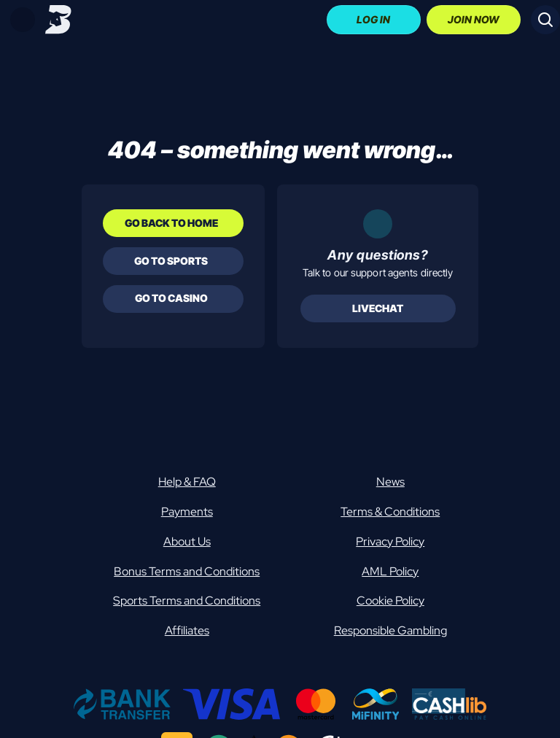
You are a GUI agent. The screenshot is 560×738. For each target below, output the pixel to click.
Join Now (474, 19)
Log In (373, 19)
